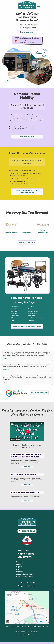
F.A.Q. (18, 569)
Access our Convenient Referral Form (27, 192)
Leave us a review (39, 393)
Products (20, 562)
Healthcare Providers (24, 577)
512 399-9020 (27, 32)
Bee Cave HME (27, 6)
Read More (27, 467)
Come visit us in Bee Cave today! (27, 326)
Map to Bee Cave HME (16, 41)
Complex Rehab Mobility (25, 574)
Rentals (19, 564)
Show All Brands (27, 243)
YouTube (37, 447)
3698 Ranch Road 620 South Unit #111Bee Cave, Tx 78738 (27, 40)
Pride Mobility (27, 232)
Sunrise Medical (11, 232)
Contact (19, 572)
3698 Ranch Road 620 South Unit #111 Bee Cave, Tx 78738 (27, 627)
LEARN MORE (27, 136)
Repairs (19, 567)
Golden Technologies (43, 231)
